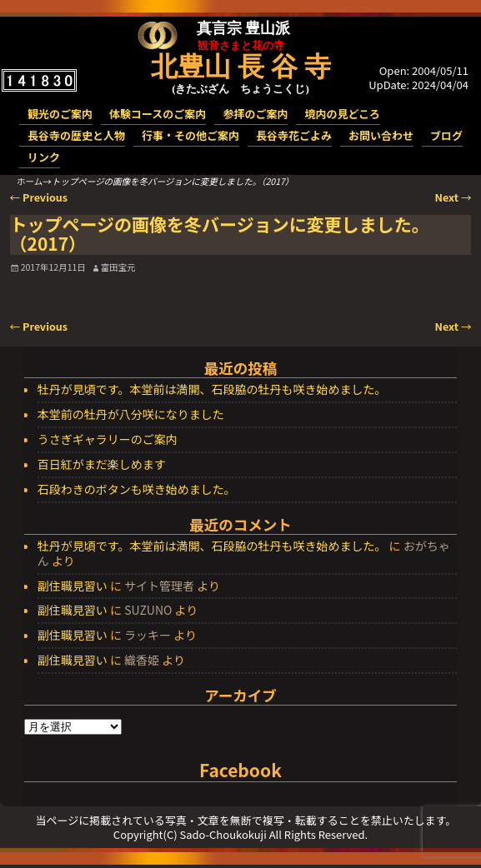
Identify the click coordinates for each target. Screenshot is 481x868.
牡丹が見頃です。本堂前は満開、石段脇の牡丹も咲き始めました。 (212, 390)
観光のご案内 (60, 114)
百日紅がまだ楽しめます (102, 465)
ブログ (446, 135)
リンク (44, 157)
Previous (39, 197)
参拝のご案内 (255, 114)
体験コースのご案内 (158, 114)
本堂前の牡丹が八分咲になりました (131, 415)
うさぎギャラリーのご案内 (108, 440)
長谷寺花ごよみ (294, 135)
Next (453, 197)
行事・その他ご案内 (190, 135)
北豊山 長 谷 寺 (241, 67)
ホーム (30, 181)
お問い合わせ (381, 135)
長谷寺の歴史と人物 (76, 135)
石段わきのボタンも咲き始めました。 (137, 490)
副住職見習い (73, 586)
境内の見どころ (342, 114)
